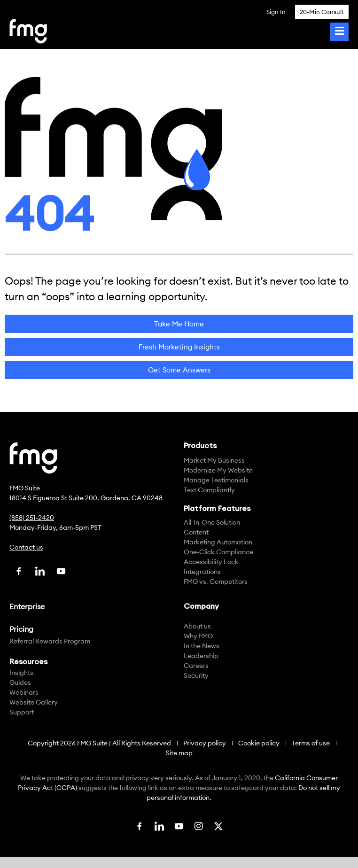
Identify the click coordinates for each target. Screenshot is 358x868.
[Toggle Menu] (339, 32)
